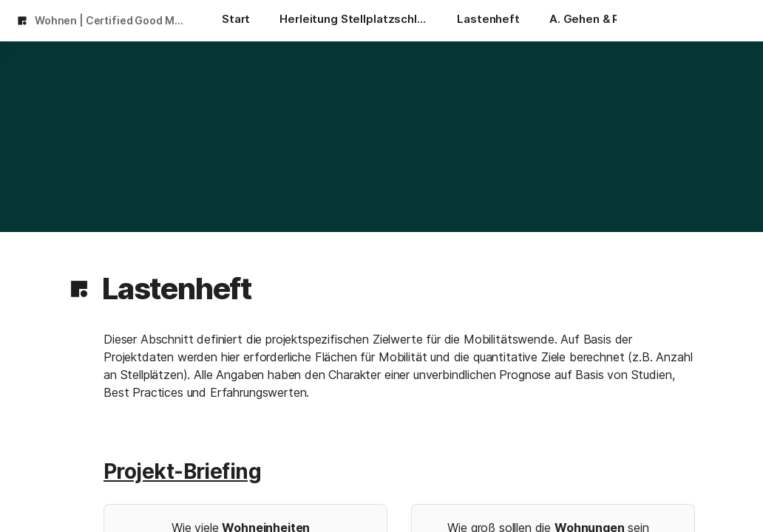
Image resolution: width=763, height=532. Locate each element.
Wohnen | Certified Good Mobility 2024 (113, 20)
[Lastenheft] (488, 21)
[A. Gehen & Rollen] (598, 21)
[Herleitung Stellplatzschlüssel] (353, 21)
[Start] (236, 21)
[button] (79, 289)
